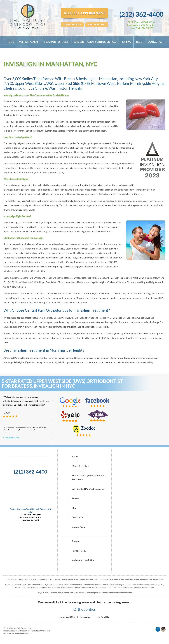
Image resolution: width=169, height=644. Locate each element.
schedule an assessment (98, 362)
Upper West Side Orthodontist (16, 631)
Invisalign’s (22, 201)
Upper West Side (67, 617)
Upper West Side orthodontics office (117, 593)
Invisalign (44, 102)
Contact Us (155, 42)
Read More (12, 438)
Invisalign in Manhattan (37, 244)
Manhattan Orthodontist (41, 631)
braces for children (141, 579)
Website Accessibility (83, 560)
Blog (139, 42)
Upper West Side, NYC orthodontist (33, 579)
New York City (102, 617)
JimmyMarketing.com (23, 633)
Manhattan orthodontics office (90, 262)
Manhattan (85, 617)
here (42, 267)
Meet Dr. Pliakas (29, 42)
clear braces (119, 579)
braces (50, 110)
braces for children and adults (82, 579)
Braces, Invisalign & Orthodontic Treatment (88, 477)
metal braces (108, 579)
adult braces (158, 579)
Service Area (78, 527)
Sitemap (76, 541)
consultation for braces (75, 593)
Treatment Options (56, 42)
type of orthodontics (93, 122)
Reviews (126, 42)
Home (10, 42)
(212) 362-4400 (141, 14)
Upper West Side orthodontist (98, 249)
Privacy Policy (79, 551)
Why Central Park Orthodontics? (95, 42)
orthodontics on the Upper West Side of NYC (90, 585)
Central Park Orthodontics (24, 249)
